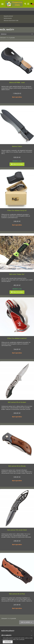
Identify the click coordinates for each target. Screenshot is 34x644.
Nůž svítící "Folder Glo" (17, 274)
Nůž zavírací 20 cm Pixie (17, 594)
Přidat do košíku (17, 164)
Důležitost (17, 34)
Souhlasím (8, 642)
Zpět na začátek (27, 622)
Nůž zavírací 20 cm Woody (17, 466)
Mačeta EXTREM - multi (17, 82)
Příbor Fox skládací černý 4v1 (17, 210)
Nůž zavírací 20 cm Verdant (17, 402)
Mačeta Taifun (17, 146)
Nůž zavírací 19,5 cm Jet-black (17, 530)
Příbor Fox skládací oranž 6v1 (17, 338)
